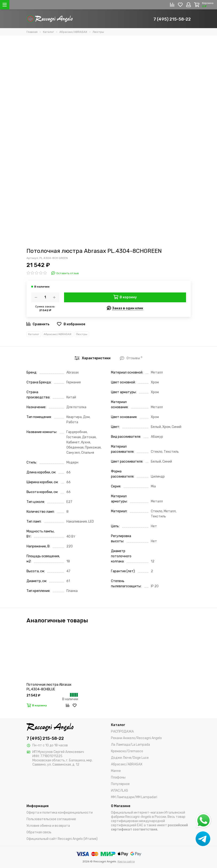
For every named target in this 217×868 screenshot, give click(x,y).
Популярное (120, 784)
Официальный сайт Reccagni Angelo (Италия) (62, 839)
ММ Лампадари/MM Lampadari (134, 797)
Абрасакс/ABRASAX (58, 334)
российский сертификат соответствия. (149, 827)
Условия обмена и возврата (48, 826)
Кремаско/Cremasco (127, 751)
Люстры (82, 334)
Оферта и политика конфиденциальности (60, 813)
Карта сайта (126, 861)
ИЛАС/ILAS (120, 791)
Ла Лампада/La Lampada (130, 745)
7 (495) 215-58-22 (172, 19)
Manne (116, 771)
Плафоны (118, 777)
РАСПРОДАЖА (122, 731)
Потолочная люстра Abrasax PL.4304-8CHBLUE (49, 687)
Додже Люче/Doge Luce (130, 758)
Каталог (34, 334)
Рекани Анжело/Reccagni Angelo (136, 738)
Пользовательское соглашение (51, 819)
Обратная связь (39, 832)
